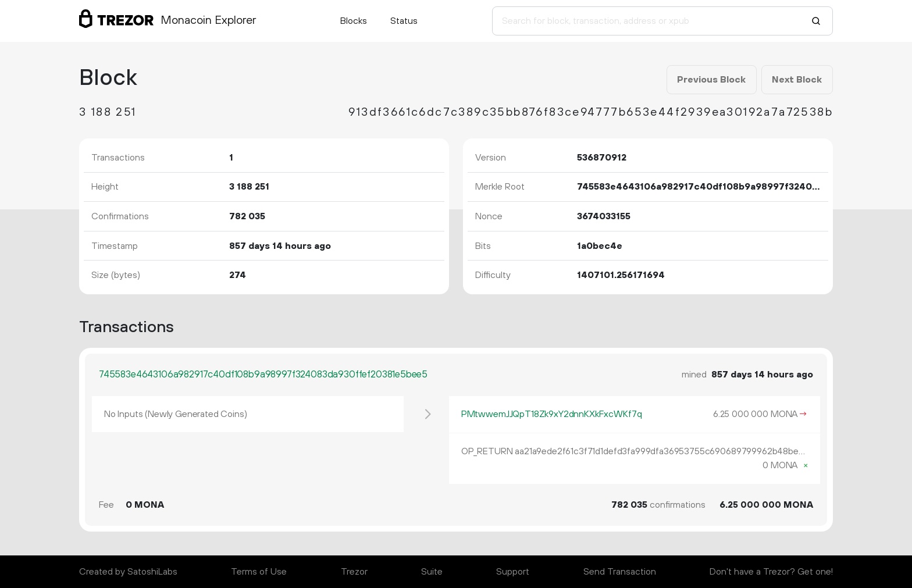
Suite (432, 572)
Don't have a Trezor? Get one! (771, 572)
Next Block (797, 80)
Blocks (354, 21)
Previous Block (711, 80)
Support (513, 572)
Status (404, 21)
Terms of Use (259, 572)
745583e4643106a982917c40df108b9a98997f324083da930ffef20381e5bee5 (263, 375)
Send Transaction (620, 572)
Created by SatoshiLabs (128, 572)
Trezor (354, 572)
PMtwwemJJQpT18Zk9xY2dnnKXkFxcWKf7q (552, 414)
